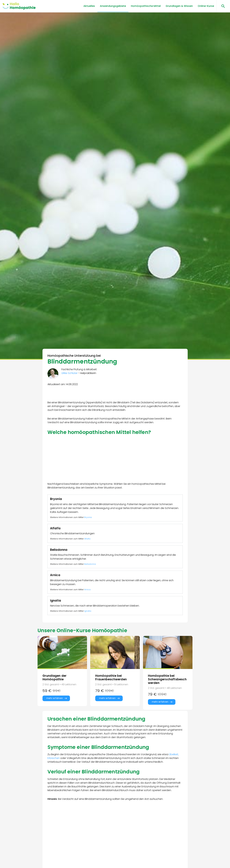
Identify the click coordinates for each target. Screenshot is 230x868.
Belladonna (90, 564)
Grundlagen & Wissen (179, 6)
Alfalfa (87, 539)
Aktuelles (89, 6)
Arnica (87, 590)
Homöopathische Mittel (146, 6)
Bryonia (88, 517)
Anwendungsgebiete (113, 6)
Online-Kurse (206, 6)
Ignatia (88, 611)
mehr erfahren (55, 698)
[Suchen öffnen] (222, 6)
